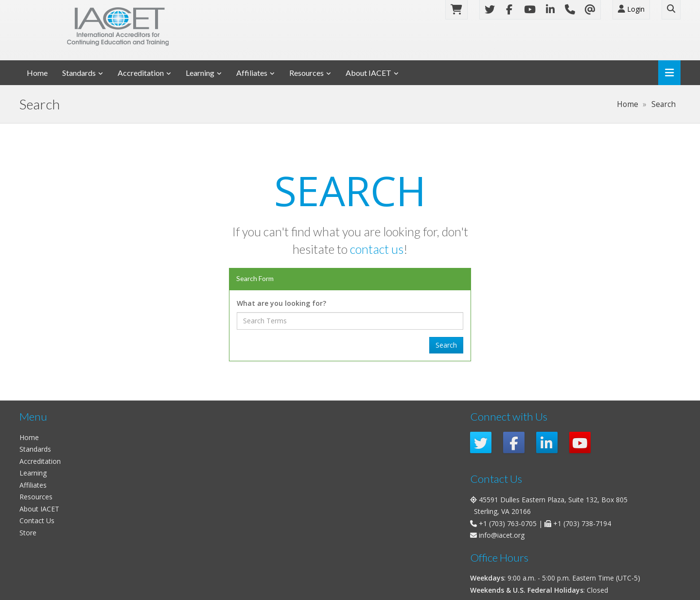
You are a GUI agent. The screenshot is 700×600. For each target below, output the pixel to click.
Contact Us (37, 521)
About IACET (368, 73)
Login (631, 9)
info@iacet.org (502, 535)
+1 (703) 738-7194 (582, 523)
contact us (377, 249)
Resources (306, 73)
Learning (200, 73)
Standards (79, 73)
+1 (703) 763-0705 (508, 523)
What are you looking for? (281, 303)
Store (28, 533)
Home (37, 73)
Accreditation (141, 73)
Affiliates (252, 73)
